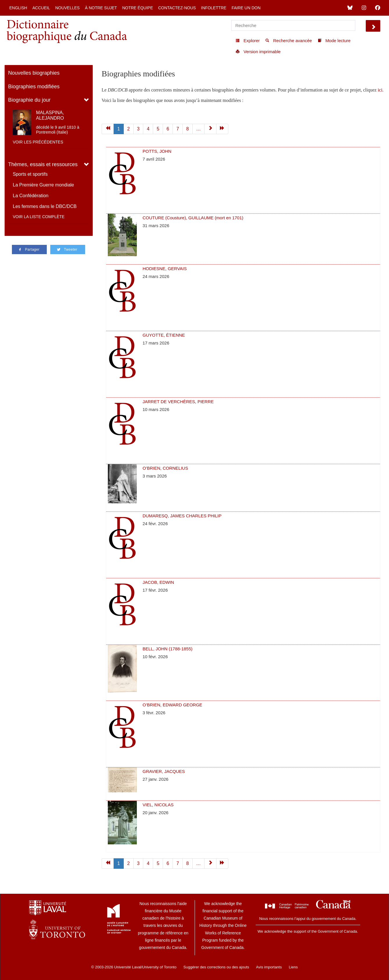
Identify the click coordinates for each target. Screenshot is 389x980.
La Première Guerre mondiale (43, 185)
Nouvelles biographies (34, 73)
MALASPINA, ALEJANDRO (50, 115)
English (18, 8)
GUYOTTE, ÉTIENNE (164, 335)
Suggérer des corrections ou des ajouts (216, 967)
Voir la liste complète (39, 217)
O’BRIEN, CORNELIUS (165, 468)
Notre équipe (138, 8)
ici (380, 90)
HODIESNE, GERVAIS (165, 269)
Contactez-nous (177, 8)
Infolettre (214, 8)
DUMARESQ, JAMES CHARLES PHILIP (182, 516)
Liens (293, 967)
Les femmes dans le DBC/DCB (45, 206)
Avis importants (269, 967)
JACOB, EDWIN (158, 582)
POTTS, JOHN (157, 151)
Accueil (41, 8)
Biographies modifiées (34, 87)
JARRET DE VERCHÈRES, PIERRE (178, 402)
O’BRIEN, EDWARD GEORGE (172, 705)
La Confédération (31, 196)
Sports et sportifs (30, 174)
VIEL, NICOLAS (158, 805)
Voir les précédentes (38, 142)
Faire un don (246, 8)
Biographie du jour (29, 100)
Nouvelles (67, 8)
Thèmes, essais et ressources (43, 164)
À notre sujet (101, 8)
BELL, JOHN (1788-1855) (168, 649)
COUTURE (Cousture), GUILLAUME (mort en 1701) (193, 218)
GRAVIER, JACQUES (164, 771)
